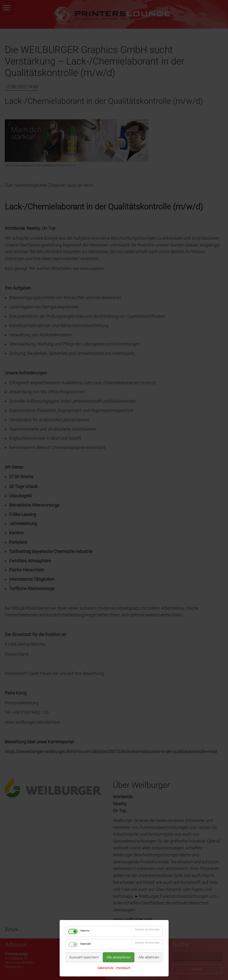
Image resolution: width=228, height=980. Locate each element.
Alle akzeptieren (119, 957)
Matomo (85, 931)
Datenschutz (105, 968)
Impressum (123, 968)
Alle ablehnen (149, 957)
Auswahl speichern (84, 957)
